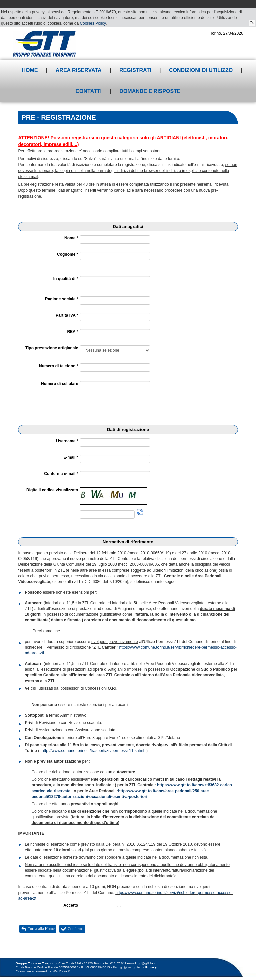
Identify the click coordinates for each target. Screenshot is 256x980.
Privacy (151, 967)
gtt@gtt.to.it (147, 963)
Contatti (88, 91)
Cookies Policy (93, 23)
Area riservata (79, 70)
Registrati (135, 70)
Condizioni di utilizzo (201, 70)
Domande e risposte (150, 91)
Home (30, 70)
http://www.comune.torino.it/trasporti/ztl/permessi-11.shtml (93, 751)
